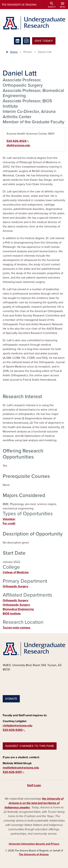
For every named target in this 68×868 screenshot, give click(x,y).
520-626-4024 (18, 141)
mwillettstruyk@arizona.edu (21, 768)
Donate (11, 699)
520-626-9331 (14, 772)
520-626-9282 (14, 730)
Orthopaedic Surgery (16, 605)
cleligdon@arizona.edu (17, 726)
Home (14, 52)
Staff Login (34, 785)
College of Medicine (16, 572)
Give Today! (44, 41)
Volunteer (9, 519)
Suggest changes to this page (30, 746)
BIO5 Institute (12, 614)
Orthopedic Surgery (16, 586)
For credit (9, 523)
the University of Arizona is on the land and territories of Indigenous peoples (34, 803)
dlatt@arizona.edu (18, 145)
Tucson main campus (17, 628)
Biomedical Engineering (18, 609)
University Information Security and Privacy (34, 844)
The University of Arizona (34, 854)
